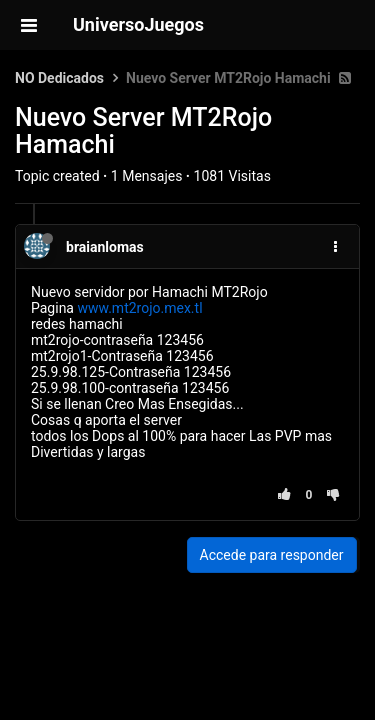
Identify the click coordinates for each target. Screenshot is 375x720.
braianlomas (105, 247)
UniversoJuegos (138, 24)
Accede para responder (272, 555)
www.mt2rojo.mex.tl (139, 308)
